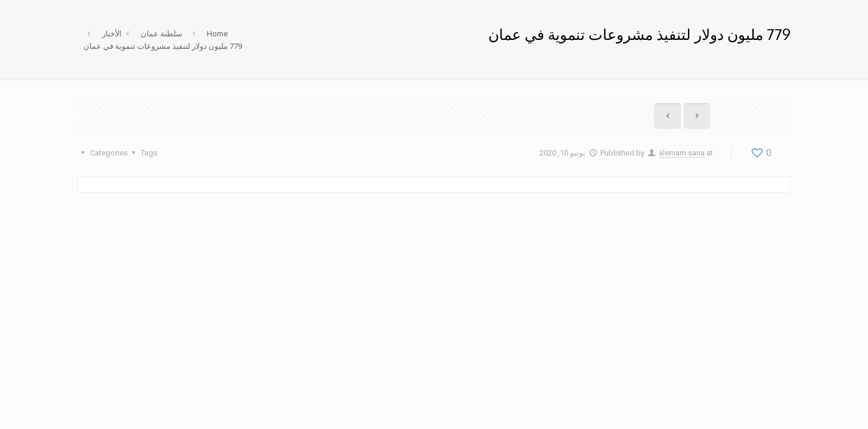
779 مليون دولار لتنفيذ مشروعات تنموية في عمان (163, 46)
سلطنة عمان (162, 34)
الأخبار (112, 34)
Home (217, 34)
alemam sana (682, 153)
